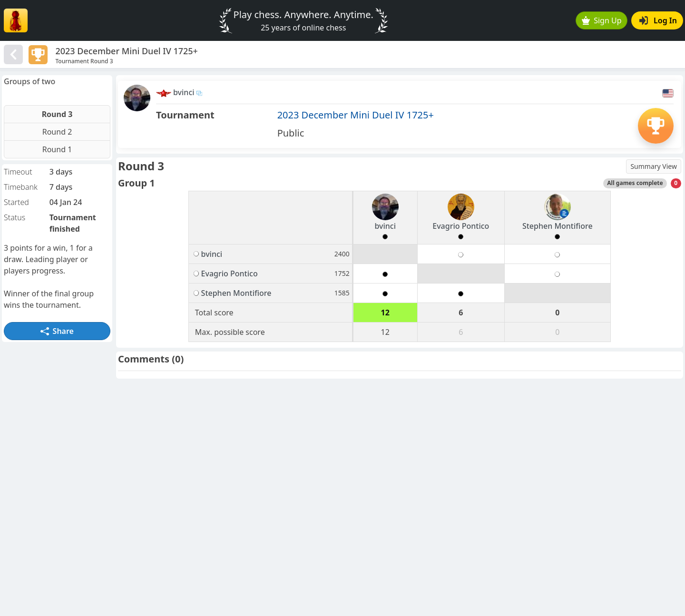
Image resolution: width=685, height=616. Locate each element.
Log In (658, 20)
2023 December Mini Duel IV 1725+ (356, 115)
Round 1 (57, 149)
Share (57, 331)
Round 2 (57, 132)
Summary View (654, 166)
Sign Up (602, 20)
